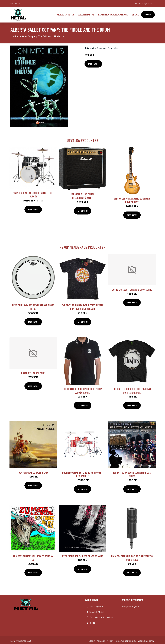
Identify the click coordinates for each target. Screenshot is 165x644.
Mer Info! (93, 62)
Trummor (102, 46)
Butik (148, 14)
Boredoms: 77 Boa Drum (33, 371)
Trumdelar (113, 46)
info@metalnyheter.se (143, 3)
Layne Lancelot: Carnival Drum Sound (132, 288)
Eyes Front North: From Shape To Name (83, 554)
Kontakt (101, 639)
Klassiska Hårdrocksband (113, 14)
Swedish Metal (86, 14)
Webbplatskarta (146, 639)
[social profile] (20, 4)
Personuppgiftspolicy (125, 639)
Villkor (110, 639)
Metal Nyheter (65, 14)
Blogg (136, 14)
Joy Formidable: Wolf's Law (33, 471)
